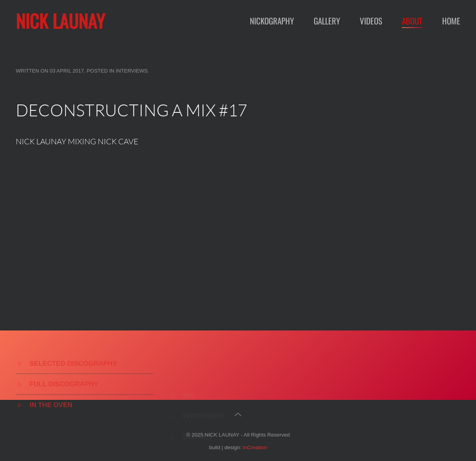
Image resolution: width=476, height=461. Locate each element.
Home (451, 21)
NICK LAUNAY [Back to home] (60, 21)
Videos (371, 21)
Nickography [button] (272, 21)
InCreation (255, 447)
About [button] (412, 21)
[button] (238, 414)
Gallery (327, 21)
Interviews (132, 71)
